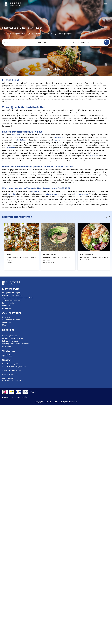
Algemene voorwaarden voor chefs (18, 298)
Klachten (6, 306)
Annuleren (7, 308)
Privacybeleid (8, 303)
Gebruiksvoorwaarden (12, 300)
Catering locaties (10, 336)
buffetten (16, 135)
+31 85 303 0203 (10, 374)
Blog (4, 325)
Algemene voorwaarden (13, 295)
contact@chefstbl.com (12, 370)
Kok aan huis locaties (11, 341)
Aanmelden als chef (11, 320)
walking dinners (52, 194)
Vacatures (7, 322)
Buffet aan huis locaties (13, 338)
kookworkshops (81, 194)
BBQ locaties (8, 346)
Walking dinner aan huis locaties (16, 344)
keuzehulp (11, 148)
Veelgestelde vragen (11, 293)
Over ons (6, 317)
